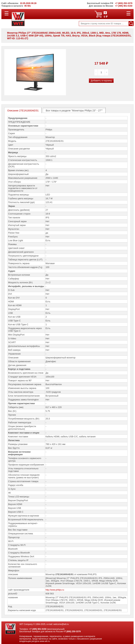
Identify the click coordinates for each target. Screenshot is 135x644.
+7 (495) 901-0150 (38, 629)
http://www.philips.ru (55, 590)
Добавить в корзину (101, 81)
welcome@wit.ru (61, 624)
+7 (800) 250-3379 (72, 632)
